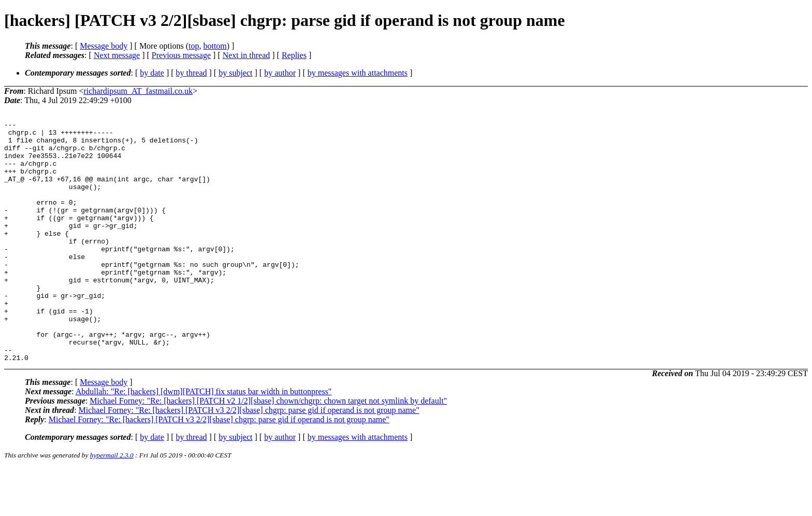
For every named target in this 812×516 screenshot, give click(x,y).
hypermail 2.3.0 (112, 503)
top (194, 46)
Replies (294, 55)
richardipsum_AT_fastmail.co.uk (138, 91)
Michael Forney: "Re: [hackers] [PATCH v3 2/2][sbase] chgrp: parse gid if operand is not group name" (249, 458)
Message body (104, 46)
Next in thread (247, 55)
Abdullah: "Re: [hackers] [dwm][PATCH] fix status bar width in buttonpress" (204, 440)
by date (152, 73)
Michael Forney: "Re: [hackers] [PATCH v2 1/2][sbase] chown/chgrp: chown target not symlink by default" (268, 449)
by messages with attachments (358, 73)
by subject (235, 73)
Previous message (181, 55)
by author (280, 73)
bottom (215, 46)
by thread (192, 73)
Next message (117, 55)
